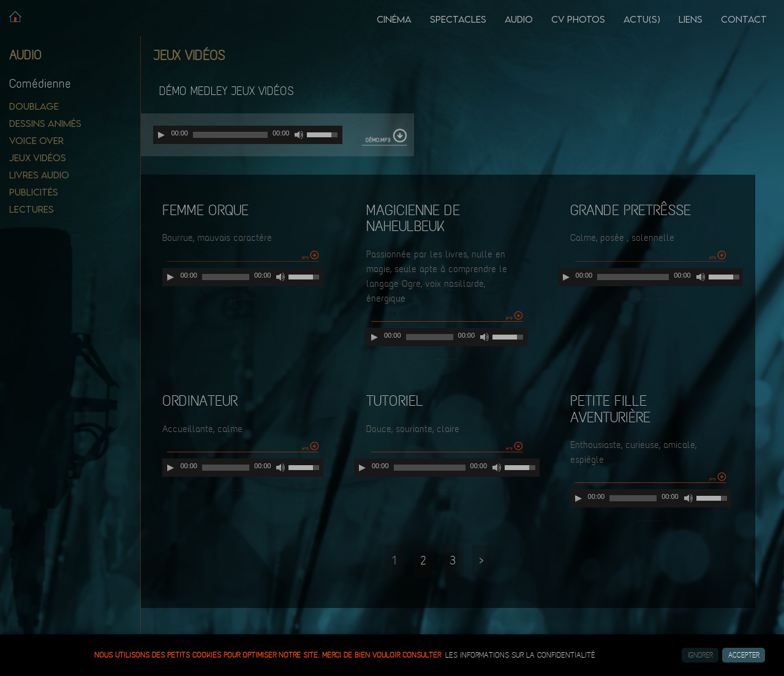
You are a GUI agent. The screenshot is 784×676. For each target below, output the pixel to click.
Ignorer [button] (700, 655)
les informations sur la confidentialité (520, 655)
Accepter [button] (744, 655)
